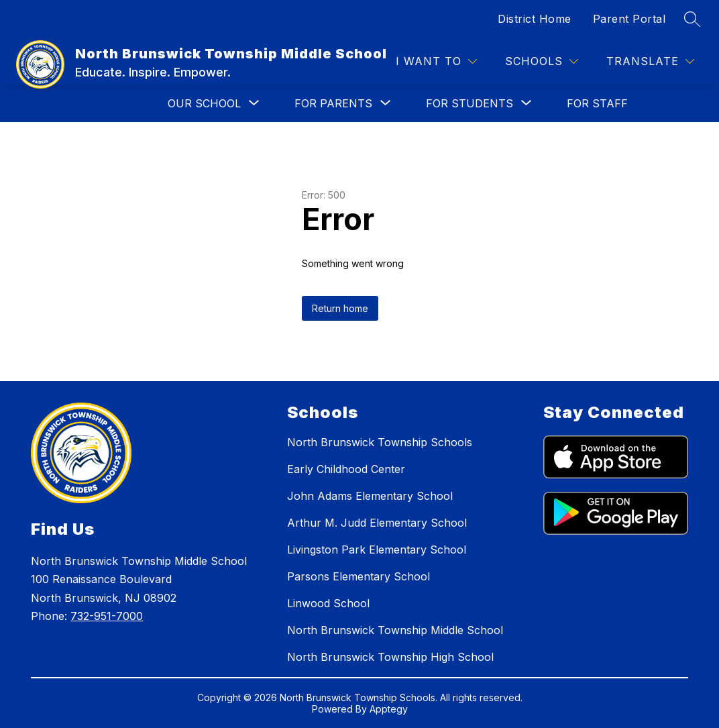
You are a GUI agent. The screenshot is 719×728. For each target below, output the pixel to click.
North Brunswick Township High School (390, 657)
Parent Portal (629, 19)
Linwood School (328, 603)
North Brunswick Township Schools (380, 442)
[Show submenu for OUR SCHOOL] (204, 103)
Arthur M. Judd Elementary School (377, 523)
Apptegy (389, 709)
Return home (340, 308)
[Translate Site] (650, 61)
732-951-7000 (107, 616)
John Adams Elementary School (370, 496)
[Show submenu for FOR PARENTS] (333, 103)
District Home (535, 19)
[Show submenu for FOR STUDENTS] (469, 103)
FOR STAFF (597, 103)
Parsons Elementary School (358, 576)
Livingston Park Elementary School (377, 550)
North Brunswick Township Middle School (395, 630)
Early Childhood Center (346, 469)
